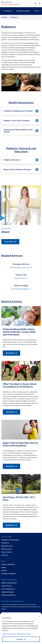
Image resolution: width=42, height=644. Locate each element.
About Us (5, 555)
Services (4, 17)
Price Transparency (8, 589)
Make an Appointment (9, 583)
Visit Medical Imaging (20, 289)
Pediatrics (8, 11)
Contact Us (5, 543)
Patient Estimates (8, 592)
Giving (3, 567)
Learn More (9, 242)
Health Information (23, 11)
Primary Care (20, 278)
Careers (4, 571)
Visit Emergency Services (20, 268)
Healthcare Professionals (10, 540)
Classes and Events (8, 565)
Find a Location (7, 549)
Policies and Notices (8, 595)
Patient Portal (6, 586)
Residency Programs (8, 574)
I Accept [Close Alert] (20, 639)
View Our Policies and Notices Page (16, 634)
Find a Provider (6, 552)
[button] (36, 3)
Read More (10, 353)
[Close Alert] (39, 616)
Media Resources (7, 546)
